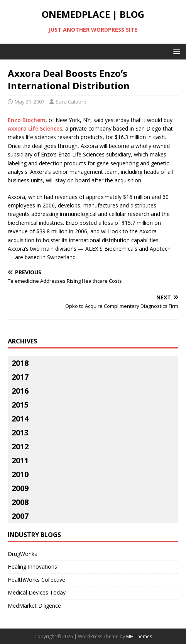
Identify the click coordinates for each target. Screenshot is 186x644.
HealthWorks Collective (36, 580)
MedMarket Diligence (34, 606)
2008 (20, 502)
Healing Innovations (32, 567)
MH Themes (139, 636)
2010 (20, 474)
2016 (20, 391)
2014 (20, 419)
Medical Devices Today (37, 592)
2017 (20, 377)
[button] (175, 51)
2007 (20, 516)
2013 (20, 432)
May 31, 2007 (30, 102)
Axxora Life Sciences (35, 128)
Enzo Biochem (27, 120)
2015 (20, 405)
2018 (20, 363)
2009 (20, 488)
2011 (20, 460)
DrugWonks (22, 554)
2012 (20, 446)
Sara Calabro (71, 102)
